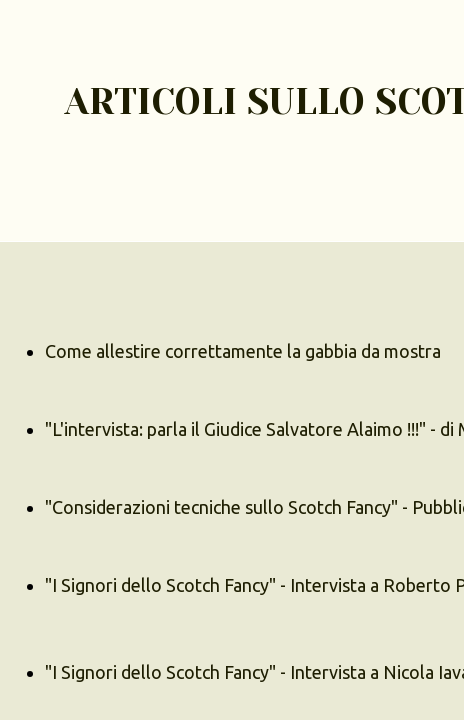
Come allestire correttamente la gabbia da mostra (243, 351)
